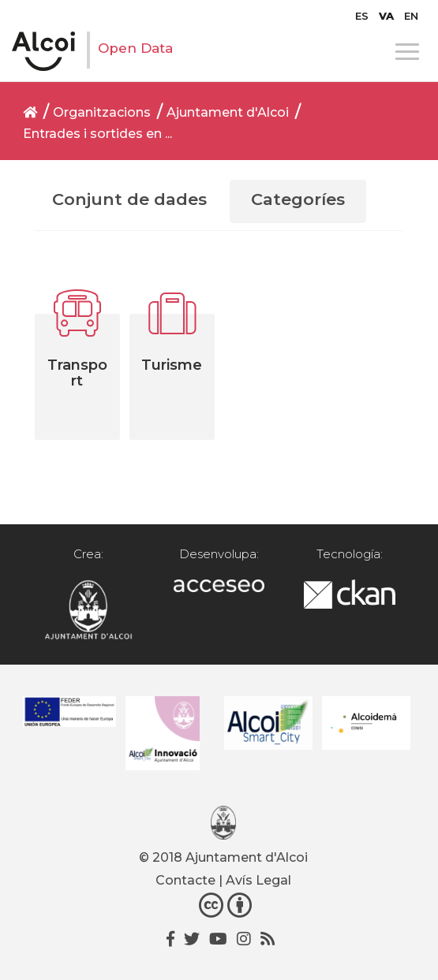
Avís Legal (258, 880)
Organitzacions (102, 112)
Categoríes (298, 199)
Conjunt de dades (129, 199)
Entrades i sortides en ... (97, 134)
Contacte (185, 880)
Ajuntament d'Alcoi (228, 112)
